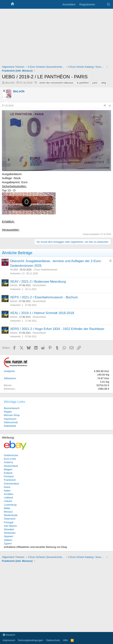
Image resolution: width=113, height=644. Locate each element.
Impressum (10, 419)
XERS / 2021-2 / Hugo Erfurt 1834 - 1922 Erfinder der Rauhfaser (57, 329)
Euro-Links (10, 459)
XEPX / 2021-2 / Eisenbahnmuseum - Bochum (44, 297)
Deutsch (9, 635)
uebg (103, 83)
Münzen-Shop (12, 415)
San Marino (10, 526)
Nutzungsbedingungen (31, 640)
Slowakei (9, 529)
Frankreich (10, 480)
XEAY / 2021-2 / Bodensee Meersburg (38, 282)
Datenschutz (11, 422)
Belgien (8, 469)
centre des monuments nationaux (56, 83)
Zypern (8, 543)
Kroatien (9, 494)
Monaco (8, 512)
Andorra (8, 462)
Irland (7, 487)
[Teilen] (105, 106)
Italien (7, 491)
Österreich (10, 519)
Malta (7, 508)
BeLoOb (10, 83)
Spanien (9, 536)
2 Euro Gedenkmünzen (45, 270)
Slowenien (10, 533)
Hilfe (65, 640)
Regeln (8, 412)
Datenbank (10, 426)
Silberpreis (10, 378)
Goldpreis (9, 371)
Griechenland (11, 484)
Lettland (8, 498)
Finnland (9, 476)
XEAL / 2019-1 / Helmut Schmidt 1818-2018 (42, 313)
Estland (8, 473)
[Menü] (5, 4)
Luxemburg (10, 505)
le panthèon (83, 83)
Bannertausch (12, 408)
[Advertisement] (56, 38)
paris (95, 83)
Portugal (9, 522)
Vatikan (8, 540)
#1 (110, 106)
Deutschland (39, 285)
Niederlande (11, 515)
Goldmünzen (11, 455)
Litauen (8, 501)
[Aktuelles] (101, 4)
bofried (14, 285)
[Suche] (108, 4)
